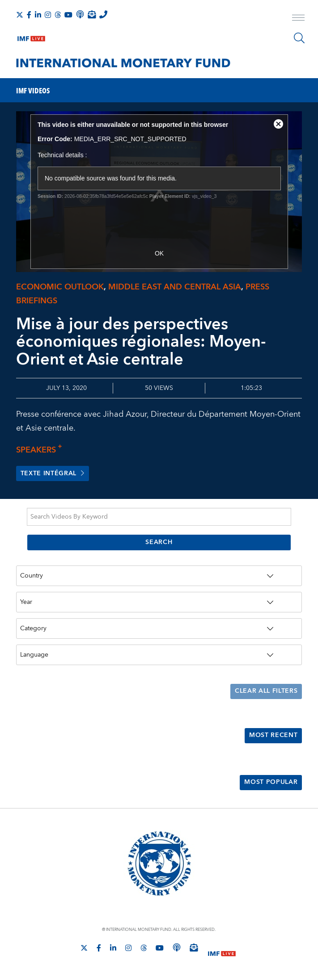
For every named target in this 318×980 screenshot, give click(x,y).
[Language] (159, 655)
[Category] (159, 628)
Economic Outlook (60, 287)
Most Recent (273, 736)
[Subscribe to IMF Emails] (92, 14)
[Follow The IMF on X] (20, 15)
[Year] (159, 603)
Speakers (42, 450)
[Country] (159, 576)
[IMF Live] (31, 37)
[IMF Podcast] (80, 14)
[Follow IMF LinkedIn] (38, 15)
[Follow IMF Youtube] (68, 15)
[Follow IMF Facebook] (29, 15)
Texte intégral (53, 474)
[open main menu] (298, 19)
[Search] (299, 38)
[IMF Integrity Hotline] (103, 14)
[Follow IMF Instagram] (48, 15)
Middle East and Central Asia (175, 287)
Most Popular (271, 783)
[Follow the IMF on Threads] (58, 15)
